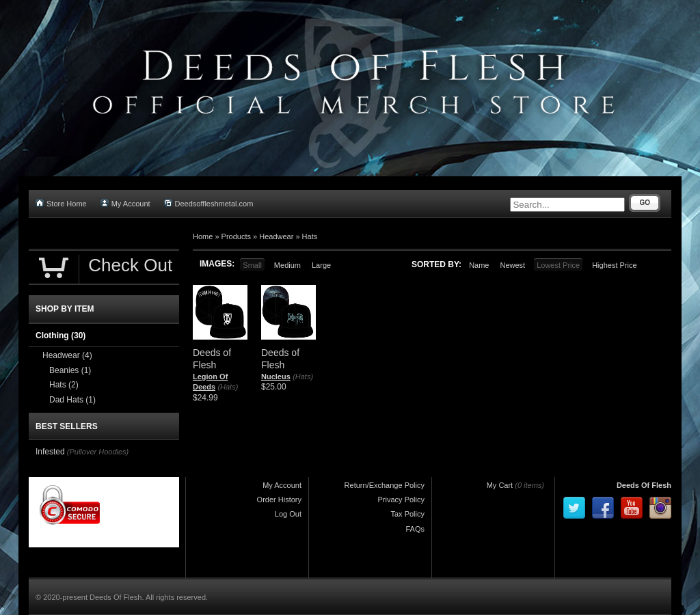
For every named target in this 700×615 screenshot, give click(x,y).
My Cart (500, 485)
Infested (50, 452)
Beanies (70, 370)
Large (321, 265)
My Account (125, 203)
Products (236, 236)
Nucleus (276, 377)
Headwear (276, 236)
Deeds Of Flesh (644, 485)
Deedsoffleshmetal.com (209, 203)
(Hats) (228, 387)
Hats (310, 236)
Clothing (60, 336)
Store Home (61, 203)
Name (479, 265)
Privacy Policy (401, 500)
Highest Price (614, 265)
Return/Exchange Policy (385, 485)
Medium (287, 265)
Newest (512, 265)
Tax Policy (407, 514)
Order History (279, 500)
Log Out (288, 514)
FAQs (415, 529)
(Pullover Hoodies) (98, 452)
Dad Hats (72, 400)
